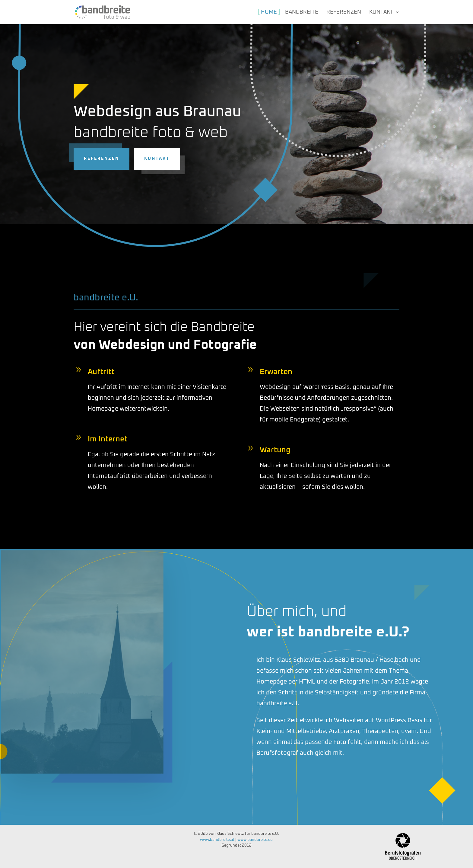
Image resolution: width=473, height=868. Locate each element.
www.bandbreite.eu (255, 840)
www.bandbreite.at (217, 840)
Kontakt (58, 159)
